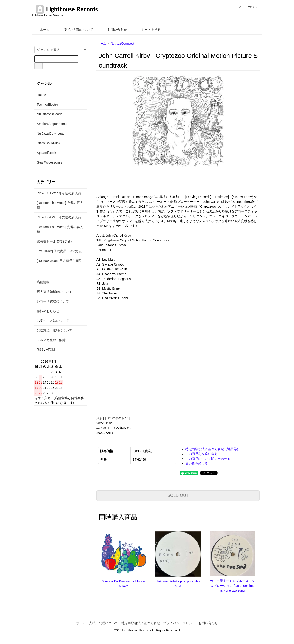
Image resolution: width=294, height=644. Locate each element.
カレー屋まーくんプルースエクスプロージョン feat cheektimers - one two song (232, 586)
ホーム (41, 30)
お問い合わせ (114, 30)
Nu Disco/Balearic (49, 114)
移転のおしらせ (48, 311)
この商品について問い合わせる (208, 459)
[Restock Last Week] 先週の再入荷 (60, 229)
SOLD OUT (178, 495)
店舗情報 (43, 282)
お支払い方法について (53, 321)
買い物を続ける (197, 463)
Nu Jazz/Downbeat (123, 44)
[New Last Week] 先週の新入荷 (59, 217)
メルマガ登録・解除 (51, 340)
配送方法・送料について (54, 330)
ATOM (50, 350)
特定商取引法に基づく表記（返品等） (213, 449)
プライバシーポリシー (179, 623)
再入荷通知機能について (54, 292)
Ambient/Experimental (52, 124)
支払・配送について (75, 30)
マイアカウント (247, 7)
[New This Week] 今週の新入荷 (59, 193)
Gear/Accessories (49, 162)
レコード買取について (53, 301)
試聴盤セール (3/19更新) (54, 241)
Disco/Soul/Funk (48, 143)
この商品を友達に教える (203, 454)
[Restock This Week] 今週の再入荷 (60, 205)
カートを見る (148, 30)
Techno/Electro (47, 105)
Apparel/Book (46, 153)
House (41, 95)
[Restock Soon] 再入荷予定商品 (59, 261)
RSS (40, 350)
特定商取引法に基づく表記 (141, 623)
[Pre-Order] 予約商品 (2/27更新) (59, 251)
